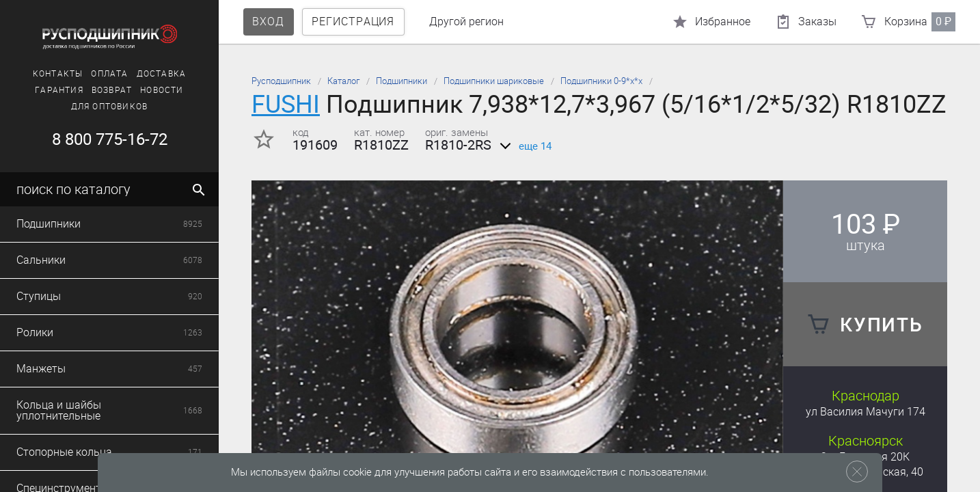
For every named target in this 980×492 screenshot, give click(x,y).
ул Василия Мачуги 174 (866, 412)
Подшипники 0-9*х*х (601, 81)
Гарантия (59, 90)
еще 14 (523, 146)
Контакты (58, 74)
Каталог (343, 81)
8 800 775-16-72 (110, 139)
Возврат (112, 90)
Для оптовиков (110, 107)
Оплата (109, 74)
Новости (162, 90)
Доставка (162, 74)
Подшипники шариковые (494, 81)
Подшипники (401, 81)
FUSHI (286, 104)
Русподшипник (281, 81)
